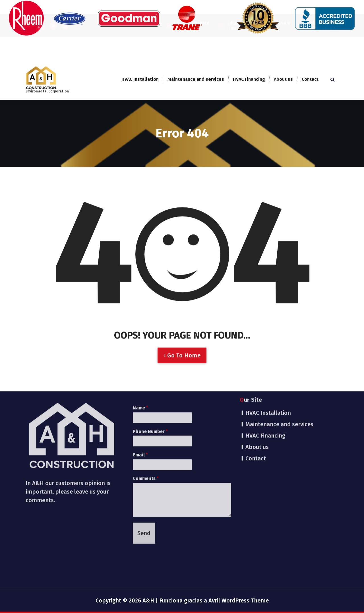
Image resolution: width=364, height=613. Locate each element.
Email (140, 400)
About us (283, 79)
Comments (146, 423)
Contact (310, 79)
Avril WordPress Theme (239, 600)
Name (140, 353)
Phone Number (150, 376)
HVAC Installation (140, 79)
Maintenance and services (196, 79)
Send (144, 478)
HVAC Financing (249, 79)
